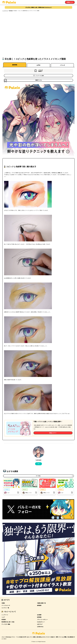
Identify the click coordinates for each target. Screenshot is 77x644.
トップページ (5, 11)
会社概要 (39, 614)
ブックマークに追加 (39, 76)
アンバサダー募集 (6, 624)
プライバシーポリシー (42, 619)
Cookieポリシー (41, 621)
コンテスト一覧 (5, 607)
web (38, 464)
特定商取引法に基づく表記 (8, 621)
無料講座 (11, 11)
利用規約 (4, 619)
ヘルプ (3, 617)
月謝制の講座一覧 (41, 603)
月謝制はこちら (70, 2)
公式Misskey (40, 626)
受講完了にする (23, 80)
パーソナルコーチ (6, 605)
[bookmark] (18, 492)
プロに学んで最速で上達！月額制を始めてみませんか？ (39, 7)
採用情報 (39, 617)
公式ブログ (40, 624)
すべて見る (38, 476)
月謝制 (3, 603)
